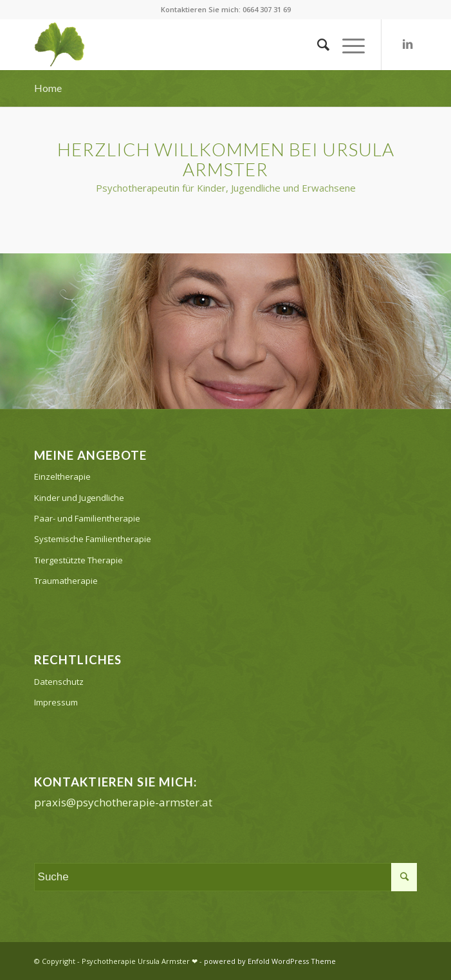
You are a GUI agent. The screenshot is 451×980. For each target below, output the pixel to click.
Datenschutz (59, 682)
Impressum (56, 702)
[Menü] (347, 44)
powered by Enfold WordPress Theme (270, 961)
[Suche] (317, 44)
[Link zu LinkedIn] (407, 45)
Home (48, 88)
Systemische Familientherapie (93, 539)
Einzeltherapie (62, 476)
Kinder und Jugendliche (79, 498)
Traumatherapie (66, 581)
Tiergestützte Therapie (78, 560)
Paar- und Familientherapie (87, 518)
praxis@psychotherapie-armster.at (123, 802)
